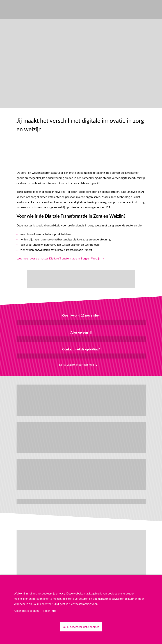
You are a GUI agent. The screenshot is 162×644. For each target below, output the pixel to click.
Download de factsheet (81, 339)
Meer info (50, 611)
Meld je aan (81, 322)
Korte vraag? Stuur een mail (77, 365)
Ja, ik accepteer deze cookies (81, 627)
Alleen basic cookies (26, 611)
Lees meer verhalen (81, 501)
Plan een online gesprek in (81, 356)
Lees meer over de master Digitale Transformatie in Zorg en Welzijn (59, 258)
